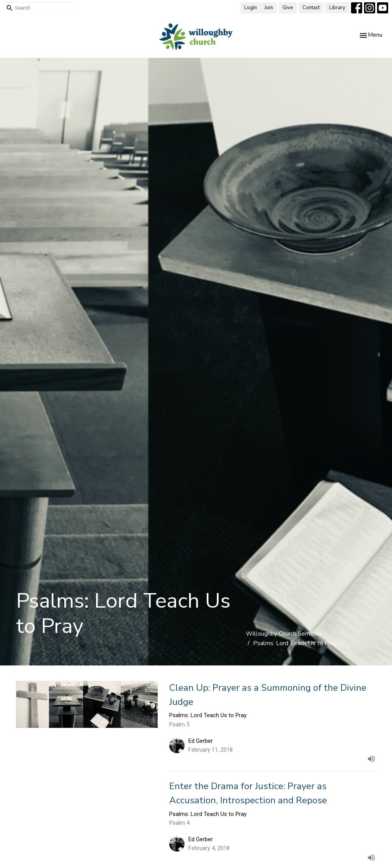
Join (269, 8)
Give (288, 8)
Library (337, 8)
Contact (311, 8)
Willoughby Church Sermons (284, 634)
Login (251, 8)
